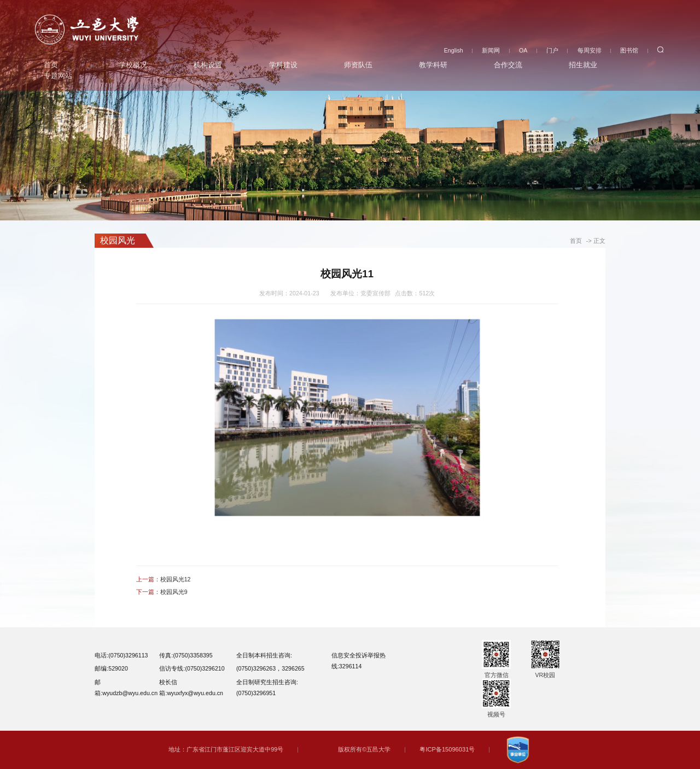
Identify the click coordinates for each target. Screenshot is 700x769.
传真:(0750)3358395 (186, 655)
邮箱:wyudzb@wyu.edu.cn (126, 688)
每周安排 (590, 48)
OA (523, 48)
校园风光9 (174, 592)
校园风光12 (176, 579)
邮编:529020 (111, 668)
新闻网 (491, 48)
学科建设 (283, 63)
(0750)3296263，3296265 (270, 668)
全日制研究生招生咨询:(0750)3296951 (267, 688)
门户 (552, 48)
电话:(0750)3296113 (121, 655)
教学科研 (433, 63)
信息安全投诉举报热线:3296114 (358, 661)
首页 (51, 63)
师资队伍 (358, 63)
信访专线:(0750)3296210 (192, 668)
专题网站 (58, 74)
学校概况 (133, 63)
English (454, 48)
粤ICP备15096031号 (447, 749)
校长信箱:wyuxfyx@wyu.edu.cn (191, 688)
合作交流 (508, 63)
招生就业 (583, 63)
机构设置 (208, 63)
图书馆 (629, 48)
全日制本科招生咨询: (264, 655)
